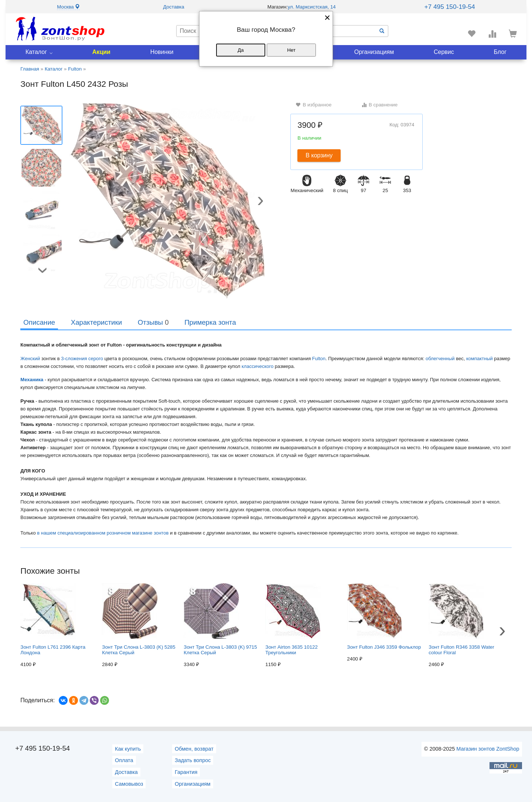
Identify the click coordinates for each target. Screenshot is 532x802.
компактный (480, 359)
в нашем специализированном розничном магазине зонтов (103, 533)
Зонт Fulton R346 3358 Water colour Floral (461, 619)
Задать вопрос (193, 760)
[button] (260, 202)
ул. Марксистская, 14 (312, 7)
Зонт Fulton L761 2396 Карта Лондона (53, 619)
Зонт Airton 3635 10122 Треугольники (293, 619)
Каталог (36, 52)
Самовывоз (129, 784)
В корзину (319, 155)
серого (96, 359)
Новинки (162, 52)
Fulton (319, 359)
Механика (32, 380)
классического (258, 366)
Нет (291, 50)
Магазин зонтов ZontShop (488, 749)
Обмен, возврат (194, 749)
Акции (101, 52)
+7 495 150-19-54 (449, 7)
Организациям (374, 52)
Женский (30, 359)
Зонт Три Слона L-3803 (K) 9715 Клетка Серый (220, 619)
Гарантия (186, 772)
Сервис (444, 52)
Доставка (173, 7)
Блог (500, 52)
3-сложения (74, 359)
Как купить (128, 749)
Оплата (124, 760)
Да (241, 50)
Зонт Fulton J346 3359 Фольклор (384, 617)
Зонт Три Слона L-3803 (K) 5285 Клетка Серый (139, 619)
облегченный (440, 359)
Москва (68, 7)
